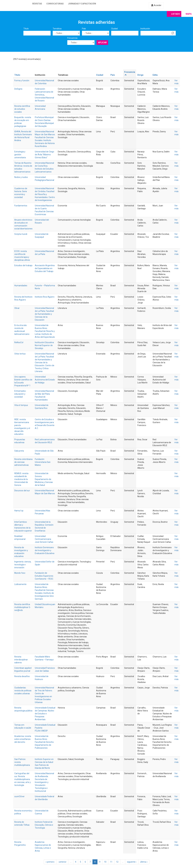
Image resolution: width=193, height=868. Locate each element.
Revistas (37, 4)
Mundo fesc (20, 573)
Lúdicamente (20, 584)
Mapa (189, 14)
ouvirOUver (19, 796)
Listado (176, 14)
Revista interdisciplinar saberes (21, 660)
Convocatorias (55, 4)
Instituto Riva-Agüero (45, 297)
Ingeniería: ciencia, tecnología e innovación (23, 565)
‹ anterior (62, 862)
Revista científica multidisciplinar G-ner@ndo (23, 607)
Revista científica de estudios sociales (22, 109)
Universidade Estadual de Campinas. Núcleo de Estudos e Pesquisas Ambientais (45, 714)
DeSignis (18, 89)
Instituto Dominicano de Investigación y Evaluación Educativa (45, 550)
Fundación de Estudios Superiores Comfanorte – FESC (44, 576)
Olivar (17, 308)
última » (144, 862)
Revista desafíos (22, 676)
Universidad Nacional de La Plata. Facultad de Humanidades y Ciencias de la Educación (44, 314)
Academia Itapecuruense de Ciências (43, 845)
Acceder (156, 5)
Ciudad (114, 29)
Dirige (140, 75)
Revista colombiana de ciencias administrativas (23, 462)
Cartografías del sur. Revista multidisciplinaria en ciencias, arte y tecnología (23, 779)
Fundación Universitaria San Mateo (43, 462)
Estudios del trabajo (23, 265)
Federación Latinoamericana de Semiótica (44, 92)
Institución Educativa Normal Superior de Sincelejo (44, 345)
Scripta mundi (21, 234)
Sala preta (19, 451)
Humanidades (21, 286)
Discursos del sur (22, 491)
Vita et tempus (21, 405)
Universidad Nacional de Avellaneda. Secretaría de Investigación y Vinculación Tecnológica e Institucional (44, 782)
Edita (155, 75)
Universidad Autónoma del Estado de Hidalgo (45, 380)
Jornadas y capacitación (82, 4)
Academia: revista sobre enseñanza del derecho (23, 739)
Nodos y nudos (21, 177)
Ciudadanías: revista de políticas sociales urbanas (23, 691)
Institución (145, 29)
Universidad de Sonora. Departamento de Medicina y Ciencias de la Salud (44, 479)
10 (105, 862)
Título (26, 29)
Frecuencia (72, 38)
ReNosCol (19, 342)
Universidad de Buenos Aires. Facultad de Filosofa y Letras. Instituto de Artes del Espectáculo (45, 331)
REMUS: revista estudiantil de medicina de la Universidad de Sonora (21, 479)
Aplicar (102, 43)
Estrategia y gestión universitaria (20, 155)
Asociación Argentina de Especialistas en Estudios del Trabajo (45, 268)
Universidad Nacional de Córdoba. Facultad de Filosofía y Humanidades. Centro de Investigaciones (45, 194)
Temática (57, 29)
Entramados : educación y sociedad (20, 394)
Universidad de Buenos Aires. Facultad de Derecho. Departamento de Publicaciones (44, 742)
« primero (50, 862)
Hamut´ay (19, 511)
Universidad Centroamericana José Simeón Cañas (44, 539)
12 (117, 862)
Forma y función (22, 81)
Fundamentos (21, 206)
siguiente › (132, 862)
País (84, 29)
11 (111, 862)
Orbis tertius (20, 354)
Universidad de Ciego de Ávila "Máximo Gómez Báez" (44, 155)
